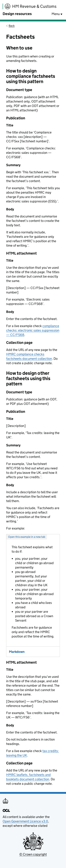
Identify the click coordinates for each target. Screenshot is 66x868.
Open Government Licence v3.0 (25, 821)
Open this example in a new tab (27, 537)
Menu (56, 14)
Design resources (17, 14)
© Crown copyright (33, 854)
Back (12, 26)
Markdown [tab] (17, 652)
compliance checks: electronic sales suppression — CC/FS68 (33, 330)
